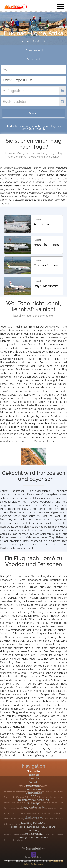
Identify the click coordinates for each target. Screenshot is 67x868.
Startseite (33, 771)
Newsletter (33, 786)
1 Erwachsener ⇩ (33, 50)
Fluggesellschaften (33, 807)
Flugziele (33, 775)
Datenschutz (34, 793)
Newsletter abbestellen (33, 800)
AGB (33, 796)
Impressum (34, 789)
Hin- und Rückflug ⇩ (33, 42)
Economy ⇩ (34, 59)
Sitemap (33, 804)
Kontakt (34, 782)
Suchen (34, 113)
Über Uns (33, 779)
